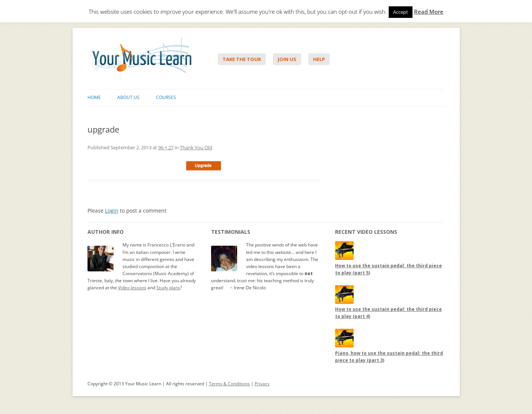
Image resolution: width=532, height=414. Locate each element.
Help (319, 59)
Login (112, 211)
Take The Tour (242, 59)
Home (94, 97)
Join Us (287, 59)
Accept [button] (401, 12)
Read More (429, 12)
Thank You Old (196, 147)
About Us (128, 97)
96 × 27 (166, 147)
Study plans (168, 288)
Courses (166, 97)
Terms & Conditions (229, 384)
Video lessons (132, 288)
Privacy (262, 384)
